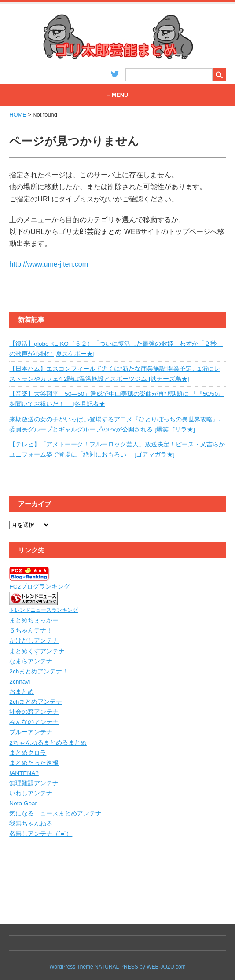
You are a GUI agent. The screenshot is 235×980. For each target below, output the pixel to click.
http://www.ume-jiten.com (49, 264)
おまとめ (22, 692)
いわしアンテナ (31, 793)
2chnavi (20, 682)
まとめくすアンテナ (37, 651)
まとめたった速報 (34, 763)
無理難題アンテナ (34, 783)
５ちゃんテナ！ (31, 631)
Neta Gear (23, 803)
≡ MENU (118, 95)
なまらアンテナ (31, 661)
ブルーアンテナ (31, 732)
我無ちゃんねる (31, 824)
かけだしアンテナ (34, 641)
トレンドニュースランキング (44, 610)
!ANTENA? (24, 773)
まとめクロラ (28, 753)
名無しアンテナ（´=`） (41, 834)
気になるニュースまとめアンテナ (55, 814)
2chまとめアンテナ (36, 702)
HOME (18, 115)
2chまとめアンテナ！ (39, 671)
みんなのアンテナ (34, 722)
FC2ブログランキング (40, 587)
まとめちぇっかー (34, 620)
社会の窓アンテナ (34, 712)
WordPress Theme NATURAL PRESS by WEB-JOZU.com (117, 967)
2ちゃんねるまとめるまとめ (48, 743)
